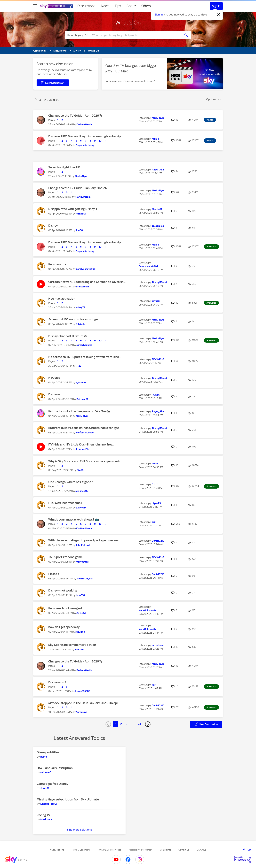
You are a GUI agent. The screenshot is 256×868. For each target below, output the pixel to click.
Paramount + (57, 264)
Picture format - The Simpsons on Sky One (78, 411)
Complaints (165, 850)
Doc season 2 (57, 682)
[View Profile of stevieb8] (80, 632)
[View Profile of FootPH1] (79, 650)
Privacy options (57, 850)
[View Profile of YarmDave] (82, 712)
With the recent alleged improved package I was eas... (84, 540)
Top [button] (248, 850)
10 (100, 141)
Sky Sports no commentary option (72, 645)
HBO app (54, 378)
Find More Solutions (79, 830)
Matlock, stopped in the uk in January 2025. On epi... (84, 703)
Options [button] (211, 99)
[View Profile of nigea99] (156, 503)
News (105, 6)
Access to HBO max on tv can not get (74, 319)
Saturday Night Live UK (64, 167)
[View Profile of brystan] (156, 301)
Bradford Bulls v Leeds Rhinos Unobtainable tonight (84, 428)
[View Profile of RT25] (78, 366)
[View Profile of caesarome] (158, 226)
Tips (118, 6)
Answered (211, 247)
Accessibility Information (141, 850)
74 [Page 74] (139, 724)
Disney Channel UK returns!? (68, 336)
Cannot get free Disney (52, 784)
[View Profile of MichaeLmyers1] (85, 579)
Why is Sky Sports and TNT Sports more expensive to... (86, 461)
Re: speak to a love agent (65, 608)
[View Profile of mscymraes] (82, 562)
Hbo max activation (62, 299)
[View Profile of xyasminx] (81, 383)
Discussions (86, 6)
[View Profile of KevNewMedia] (84, 124)
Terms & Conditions (81, 850)
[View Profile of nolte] (155, 464)
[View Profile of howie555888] (83, 691)
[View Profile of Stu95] (80, 470)
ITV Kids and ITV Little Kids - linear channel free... (81, 444)
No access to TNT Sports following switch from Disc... (84, 357)
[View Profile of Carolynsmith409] (86, 269)
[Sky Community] (56, 6)
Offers (146, 6)
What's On (128, 23)
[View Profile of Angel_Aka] (158, 170)
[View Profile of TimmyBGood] (159, 282)
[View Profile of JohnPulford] (83, 545)
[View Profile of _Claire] (156, 395)
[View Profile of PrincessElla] (83, 287)
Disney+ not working (63, 590)
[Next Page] (148, 724)
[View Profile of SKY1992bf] (158, 359)
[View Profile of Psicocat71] (82, 399)
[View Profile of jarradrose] (158, 645)
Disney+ (54, 394)
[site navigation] (35, 6)
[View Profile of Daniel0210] (158, 541)
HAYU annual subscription (55, 768)
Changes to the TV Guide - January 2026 (76, 188)
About (131, 6)
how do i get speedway (64, 627)
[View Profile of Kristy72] (80, 307)
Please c (54, 574)
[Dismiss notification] (218, 15)
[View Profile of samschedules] (84, 345)
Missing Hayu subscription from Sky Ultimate (68, 799)
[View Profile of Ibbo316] (80, 595)
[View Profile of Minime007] (82, 491)
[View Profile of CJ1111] (155, 484)
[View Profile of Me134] (155, 139)
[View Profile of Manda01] (81, 214)
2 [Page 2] (121, 724)
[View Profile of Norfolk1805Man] (85, 433)
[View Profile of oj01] (154, 522)
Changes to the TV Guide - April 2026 (74, 116)
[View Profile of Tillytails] (80, 324)
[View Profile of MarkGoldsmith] (147, 610)
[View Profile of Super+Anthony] (85, 145)
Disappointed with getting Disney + (73, 209)
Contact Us (184, 850)
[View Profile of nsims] (44, 757)
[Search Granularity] (77, 35)
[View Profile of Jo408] (79, 230)
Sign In (216, 6)
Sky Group (202, 850)
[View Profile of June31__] (46, 788)
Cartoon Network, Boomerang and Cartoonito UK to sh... (87, 282)
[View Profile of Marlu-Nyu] (158, 118)
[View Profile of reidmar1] (46, 772)
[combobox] (135, 35)
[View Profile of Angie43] (81, 613)
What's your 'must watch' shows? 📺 (74, 519)
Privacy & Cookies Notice (110, 850)
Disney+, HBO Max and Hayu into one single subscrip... (85, 136)
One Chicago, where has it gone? (70, 482)
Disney (53, 226)
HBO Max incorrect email (65, 503)
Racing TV (43, 815)
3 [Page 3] (127, 724)
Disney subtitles (48, 752)
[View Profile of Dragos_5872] (48, 804)
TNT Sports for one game (65, 557)
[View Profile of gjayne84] (81, 508)
